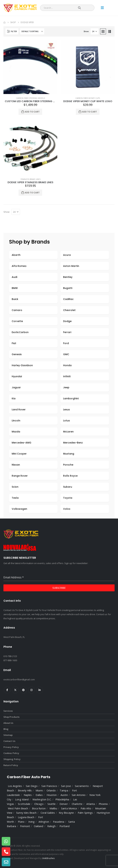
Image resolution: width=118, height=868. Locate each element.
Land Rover (19, 410)
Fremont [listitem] (25, 826)
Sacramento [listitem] (82, 786)
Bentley (68, 277)
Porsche (68, 465)
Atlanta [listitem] (90, 804)
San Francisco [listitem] (49, 786)
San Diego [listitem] (32, 786)
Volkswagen (19, 509)
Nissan (16, 465)
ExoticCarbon (20, 332)
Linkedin (40, 690)
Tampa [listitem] (64, 790)
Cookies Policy (11, 753)
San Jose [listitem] (66, 786)
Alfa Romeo (19, 266)
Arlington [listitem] (44, 822)
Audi (14, 277)
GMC (66, 354)
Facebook (7, 690)
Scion (15, 487)
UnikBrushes (48, 858)
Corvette (17, 321)
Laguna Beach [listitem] (26, 817)
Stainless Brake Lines (30, 179)
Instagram (31, 690)
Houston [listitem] (52, 795)
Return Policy (11, 765)
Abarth (16, 255)
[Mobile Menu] (102, 8)
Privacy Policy (11, 747)
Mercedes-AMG (22, 443)
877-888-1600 (10, 660)
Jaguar (16, 387)
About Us (8, 723)
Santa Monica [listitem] (69, 808)
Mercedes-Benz (73, 443)
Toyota (68, 498)
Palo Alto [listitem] (86, 808)
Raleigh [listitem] (51, 826)
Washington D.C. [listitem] (42, 799)
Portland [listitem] (65, 826)
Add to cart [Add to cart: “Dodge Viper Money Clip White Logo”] (89, 112)
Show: (86, 31)
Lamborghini (71, 398)
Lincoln (16, 421)
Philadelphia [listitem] (62, 799)
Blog (6, 729)
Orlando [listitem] (51, 790)
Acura (67, 255)
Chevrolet (69, 310)
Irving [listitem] (31, 822)
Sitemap (8, 735)
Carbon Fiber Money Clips (88, 98)
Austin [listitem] (64, 795)
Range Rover (20, 476)
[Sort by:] (32, 31)
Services (8, 711)
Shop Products (11, 717)
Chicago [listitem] (39, 804)
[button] (12, 31)
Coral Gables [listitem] (48, 813)
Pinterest (23, 690)
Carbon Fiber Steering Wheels (30, 98)
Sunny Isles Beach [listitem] (26, 813)
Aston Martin (71, 266)
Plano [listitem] (21, 822)
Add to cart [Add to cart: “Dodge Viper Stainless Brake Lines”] (32, 193)
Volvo (67, 509)
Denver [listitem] (64, 804)
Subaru (68, 487)
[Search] (79, 8)
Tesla (15, 498)
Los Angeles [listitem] (15, 786)
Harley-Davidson (22, 365)
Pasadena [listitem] (59, 822)
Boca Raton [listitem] (39, 808)
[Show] (95, 31)
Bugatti (68, 288)
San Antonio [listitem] (79, 795)
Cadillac (68, 299)
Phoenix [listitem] (103, 804)
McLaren (68, 432)
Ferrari (67, 332)
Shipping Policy (12, 759)
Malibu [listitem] (53, 808)
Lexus (66, 410)
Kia (14, 398)
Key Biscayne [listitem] (66, 813)
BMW (15, 288)
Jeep (66, 387)
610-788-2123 (10, 656)
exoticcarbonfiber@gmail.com (19, 679)
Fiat (14, 343)
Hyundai (17, 376)
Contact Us (9, 741)
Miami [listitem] (39, 790)
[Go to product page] (30, 67)
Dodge (67, 321)
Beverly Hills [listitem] (25, 790)
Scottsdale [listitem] (24, 804)
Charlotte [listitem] (77, 804)
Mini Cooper (19, 454)
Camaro (17, 310)
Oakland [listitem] (39, 826)
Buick (15, 299)
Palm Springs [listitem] (85, 813)
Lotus (66, 421)
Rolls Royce (70, 476)
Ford (66, 343)
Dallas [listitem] (39, 795)
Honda (67, 365)
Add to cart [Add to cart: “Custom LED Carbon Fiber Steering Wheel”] (32, 112)
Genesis (17, 354)
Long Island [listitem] (22, 799)
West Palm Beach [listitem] (18, 808)
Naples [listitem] (28, 795)
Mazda (16, 432)
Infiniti (67, 376)
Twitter (15, 690)
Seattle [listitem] (52, 804)
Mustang (69, 454)
